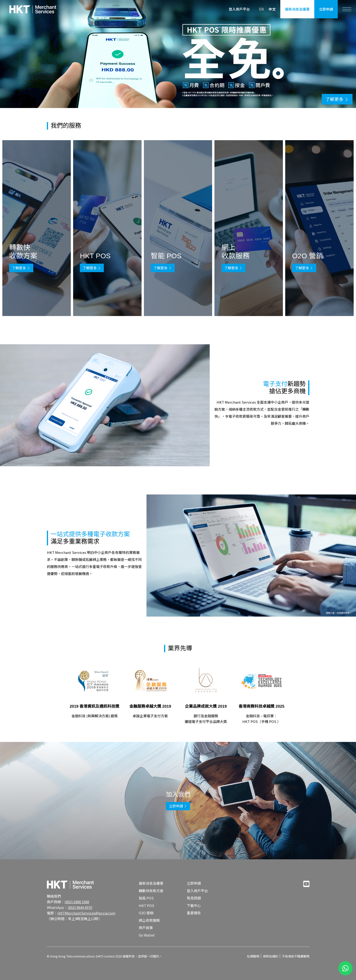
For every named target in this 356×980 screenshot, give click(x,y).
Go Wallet (147, 935)
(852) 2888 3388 (77, 902)
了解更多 (21, 268)
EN (262, 9)
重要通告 (194, 913)
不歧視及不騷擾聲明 (296, 956)
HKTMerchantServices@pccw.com (86, 913)
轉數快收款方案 (151, 891)
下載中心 (194, 905)
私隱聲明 (253, 956)
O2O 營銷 (146, 913)
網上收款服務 (149, 920)
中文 (272, 9)
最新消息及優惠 (297, 9)
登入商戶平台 (239, 9)
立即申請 (326, 9)
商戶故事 (146, 928)
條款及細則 (271, 956)
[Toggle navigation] (347, 9)
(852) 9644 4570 (80, 907)
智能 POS (146, 898)
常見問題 (194, 898)
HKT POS (146, 905)
